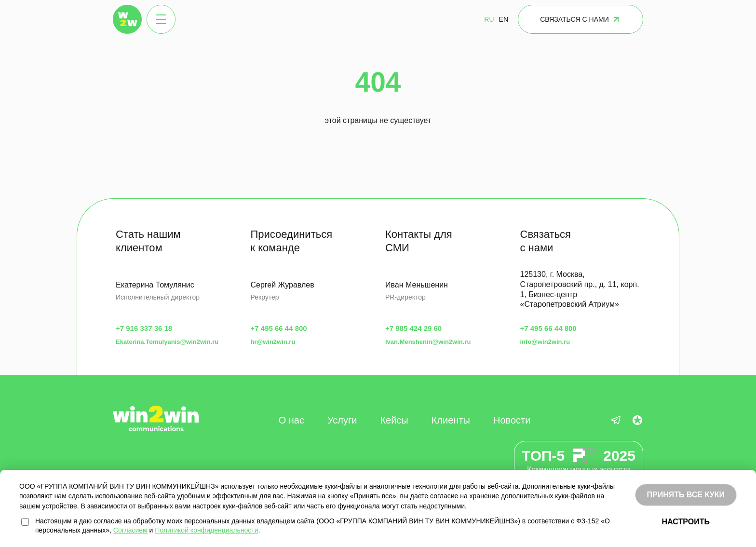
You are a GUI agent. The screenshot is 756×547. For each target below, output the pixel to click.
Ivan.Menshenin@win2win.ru (428, 342)
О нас (291, 420)
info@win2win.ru (545, 342)
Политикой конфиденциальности (206, 530)
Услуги (342, 420)
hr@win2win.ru (273, 342)
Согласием (130, 530)
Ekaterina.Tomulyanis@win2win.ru (167, 342)
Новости (512, 420)
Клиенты (451, 420)
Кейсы (394, 420)
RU (489, 19)
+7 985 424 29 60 (413, 328)
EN (504, 19)
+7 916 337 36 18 (144, 328)
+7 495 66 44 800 (279, 328)
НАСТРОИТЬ (686, 522)
